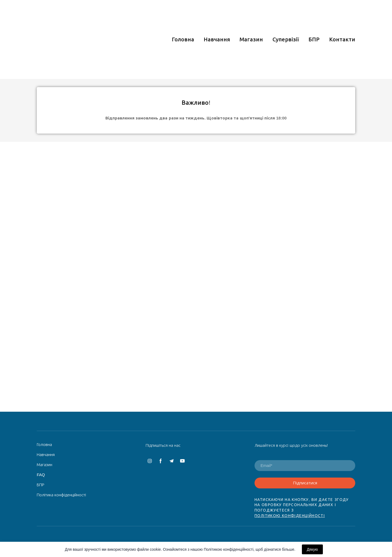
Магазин (251, 39)
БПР (314, 39)
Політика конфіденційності (61, 495)
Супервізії (286, 39)
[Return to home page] (81, 39)
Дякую (312, 549)
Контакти (342, 39)
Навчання (217, 39)
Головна (183, 39)
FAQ (41, 475)
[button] (150, 461)
